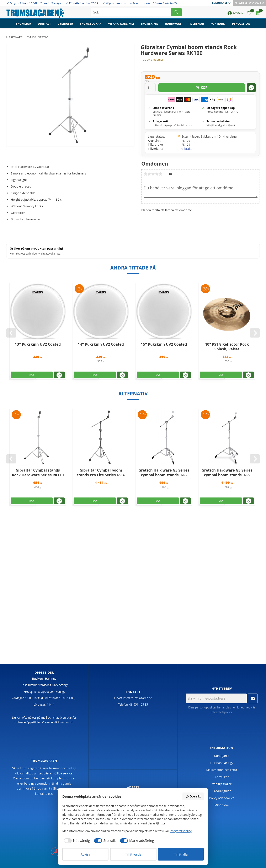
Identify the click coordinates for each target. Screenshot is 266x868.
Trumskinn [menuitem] (150, 24)
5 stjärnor (160, 174)
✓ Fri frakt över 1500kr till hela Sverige (34, 3)
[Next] (255, 333)
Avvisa (86, 854)
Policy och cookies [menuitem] (222, 798)
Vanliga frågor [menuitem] (222, 784)
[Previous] (11, 333)
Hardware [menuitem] (173, 24)
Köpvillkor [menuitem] (222, 777)
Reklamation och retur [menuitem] (222, 770)
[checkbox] (76, 841)
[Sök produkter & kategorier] (131, 12)
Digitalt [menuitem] (44, 24)
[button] (249, 14)
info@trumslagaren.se (138, 698)
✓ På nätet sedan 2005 (82, 3)
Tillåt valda (133, 854)
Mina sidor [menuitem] (222, 805)
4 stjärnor (157, 174)
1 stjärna (145, 174)
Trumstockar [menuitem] (91, 24)
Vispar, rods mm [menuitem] (121, 24)
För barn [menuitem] (218, 24)
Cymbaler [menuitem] (65, 24)
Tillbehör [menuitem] (196, 24)
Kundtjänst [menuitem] (220, 3)
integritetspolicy (221, 712)
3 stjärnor (153, 174)
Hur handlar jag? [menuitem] (222, 763)
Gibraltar (188, 149)
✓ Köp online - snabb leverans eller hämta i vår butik (140, 3)
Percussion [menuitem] (241, 24)
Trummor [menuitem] (23, 24)
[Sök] (176, 12)
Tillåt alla (181, 854)
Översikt (193, 796)
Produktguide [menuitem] (222, 791)
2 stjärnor (149, 174)
